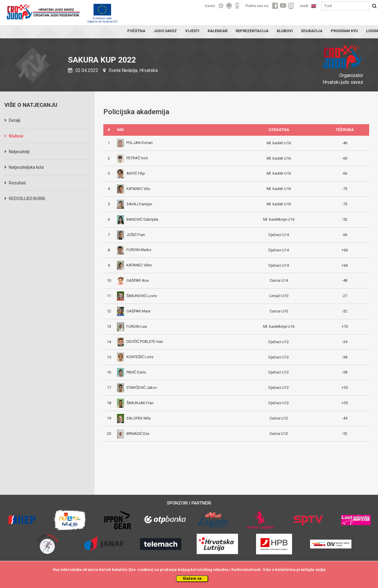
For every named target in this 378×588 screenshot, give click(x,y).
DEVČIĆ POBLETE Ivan (140, 342)
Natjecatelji (19, 152)
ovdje (321, 570)
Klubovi (16, 136)
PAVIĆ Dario (132, 372)
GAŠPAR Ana (133, 280)
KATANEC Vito (134, 189)
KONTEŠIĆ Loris (135, 357)
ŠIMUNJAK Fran (135, 403)
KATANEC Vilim (134, 265)
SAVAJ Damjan (135, 204)
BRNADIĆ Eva (133, 434)
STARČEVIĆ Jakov (137, 388)
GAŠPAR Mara (134, 311)
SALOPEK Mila (134, 418)
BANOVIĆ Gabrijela (138, 219)
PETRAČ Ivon (132, 158)
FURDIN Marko (134, 250)
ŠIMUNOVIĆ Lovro (137, 296)
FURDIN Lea (132, 326)
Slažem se (192, 578)
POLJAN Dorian (135, 143)
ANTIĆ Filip (131, 173)
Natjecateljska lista (26, 167)
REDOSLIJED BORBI (27, 199)
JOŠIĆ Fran (131, 235)
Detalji (15, 120)
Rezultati (17, 183)
